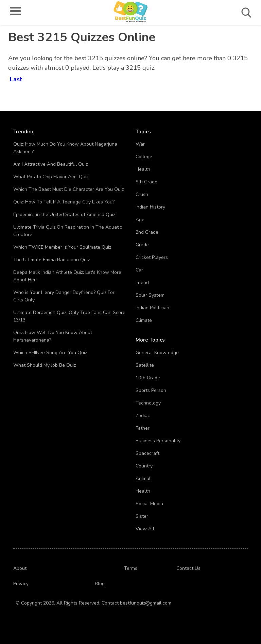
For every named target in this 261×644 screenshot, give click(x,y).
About (20, 568)
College (144, 157)
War (140, 144)
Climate (144, 320)
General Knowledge (157, 353)
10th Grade (148, 378)
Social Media (149, 504)
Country (144, 466)
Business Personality (158, 441)
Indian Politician (152, 308)
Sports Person (151, 390)
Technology (148, 403)
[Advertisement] (198, 75)
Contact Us (188, 568)
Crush (142, 194)
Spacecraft (147, 453)
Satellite (145, 365)
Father (143, 428)
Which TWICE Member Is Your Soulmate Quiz (62, 247)
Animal (143, 478)
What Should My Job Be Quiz (45, 365)
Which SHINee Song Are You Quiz (50, 353)
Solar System (150, 295)
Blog (100, 584)
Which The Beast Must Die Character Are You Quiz (68, 189)
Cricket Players (152, 257)
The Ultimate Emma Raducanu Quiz (51, 260)
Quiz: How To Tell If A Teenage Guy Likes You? (64, 202)
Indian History (150, 207)
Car (139, 270)
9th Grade (146, 182)
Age (140, 220)
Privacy (21, 584)
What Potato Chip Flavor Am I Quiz (51, 177)
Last (16, 78)
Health (143, 169)
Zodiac (143, 416)
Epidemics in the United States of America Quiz (64, 214)
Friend (142, 283)
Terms (131, 568)
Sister (142, 516)
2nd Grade (147, 232)
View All (145, 529)
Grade (142, 245)
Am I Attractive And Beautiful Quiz (50, 164)
